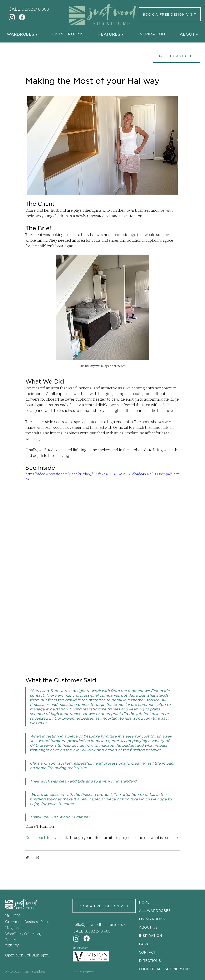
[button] (22, 34)
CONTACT (147, 952)
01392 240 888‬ (35, 9)
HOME (144, 902)
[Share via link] (27, 857)
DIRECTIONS (150, 961)
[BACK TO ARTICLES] (176, 56)
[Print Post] (38, 857)
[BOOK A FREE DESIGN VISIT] (170, 14)
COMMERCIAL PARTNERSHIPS (165, 969)
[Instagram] (12, 17)
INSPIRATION (151, 936)
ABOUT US (148, 927)
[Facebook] (22, 17)
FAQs (143, 944)
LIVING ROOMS (152, 919)
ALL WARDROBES (155, 911)
